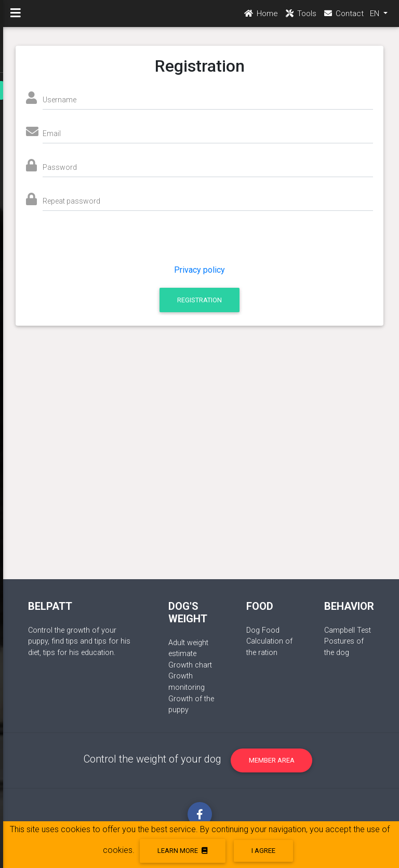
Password (60, 167)
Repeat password (71, 201)
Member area (272, 760)
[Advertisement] (200, 444)
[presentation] (117, 244)
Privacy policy (199, 270)
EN (376, 16)
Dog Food (263, 630)
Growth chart (190, 665)
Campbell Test (348, 630)
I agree (263, 851)
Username (59, 100)
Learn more (182, 851)
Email (52, 133)
